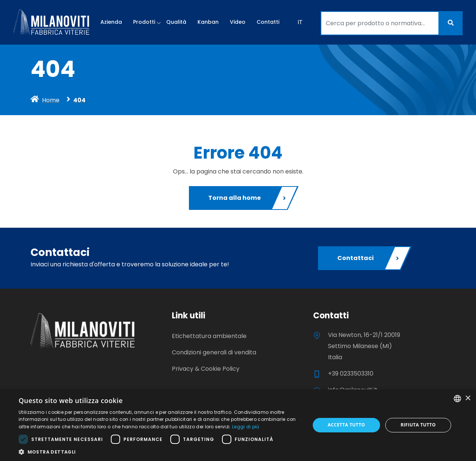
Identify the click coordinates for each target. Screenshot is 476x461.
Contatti (268, 22)
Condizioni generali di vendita (214, 352)
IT (300, 22)
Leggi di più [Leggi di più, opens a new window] (246, 427)
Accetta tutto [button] (346, 425)
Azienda (111, 22)
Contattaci (369, 258)
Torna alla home (248, 198)
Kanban (208, 22)
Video (238, 22)
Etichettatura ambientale (209, 336)
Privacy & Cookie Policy (206, 369)
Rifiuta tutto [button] (418, 425)
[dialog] (238, 425)
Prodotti (144, 22)
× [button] (468, 398)
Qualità (176, 22)
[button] (160, 452)
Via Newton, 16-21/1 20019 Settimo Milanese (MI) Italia (364, 346)
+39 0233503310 (351, 374)
